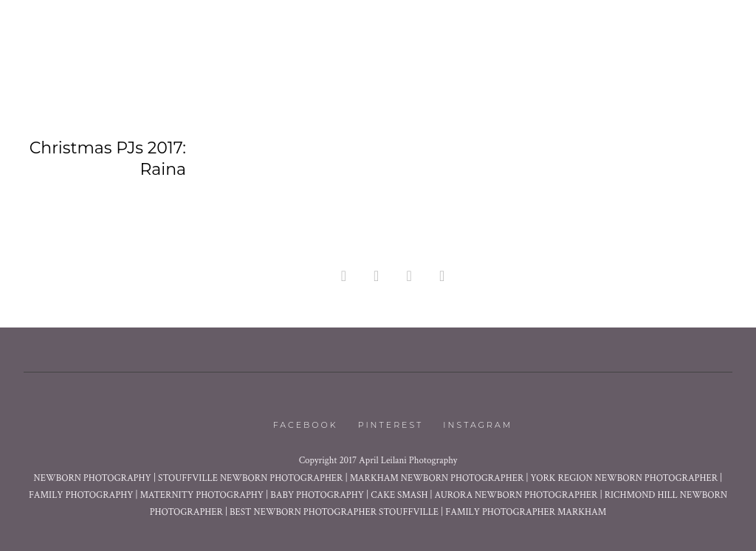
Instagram (478, 425)
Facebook (306, 425)
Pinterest (391, 425)
